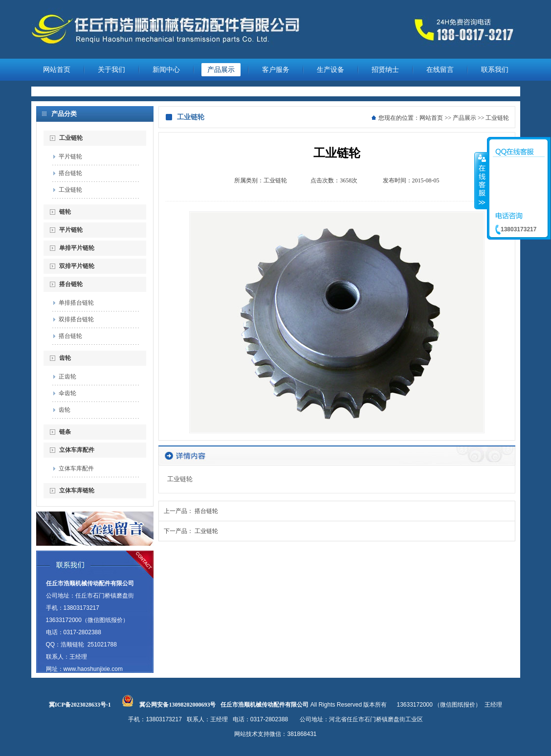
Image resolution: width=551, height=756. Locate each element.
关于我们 (111, 70)
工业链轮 (71, 138)
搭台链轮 (70, 173)
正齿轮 (67, 377)
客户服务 (276, 70)
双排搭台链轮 (76, 319)
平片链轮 (70, 156)
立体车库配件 (77, 450)
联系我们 (495, 70)
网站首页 (57, 70)
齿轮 (65, 358)
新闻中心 (166, 70)
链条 (65, 432)
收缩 (481, 180)
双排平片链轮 (77, 266)
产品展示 (221, 70)
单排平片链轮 (77, 248)
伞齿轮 (67, 393)
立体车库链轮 (77, 490)
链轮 (65, 212)
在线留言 (440, 70)
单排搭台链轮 (76, 303)
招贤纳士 (385, 70)
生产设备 (331, 70)
